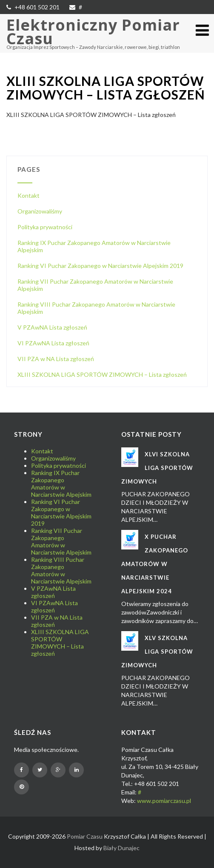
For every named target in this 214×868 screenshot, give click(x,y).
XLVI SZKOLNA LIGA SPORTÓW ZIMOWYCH (157, 468)
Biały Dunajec (121, 848)
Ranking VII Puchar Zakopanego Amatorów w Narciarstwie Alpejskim (61, 541)
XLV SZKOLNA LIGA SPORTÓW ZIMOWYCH (157, 652)
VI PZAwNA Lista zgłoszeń (53, 343)
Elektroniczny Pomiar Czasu (93, 32)
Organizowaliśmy (40, 211)
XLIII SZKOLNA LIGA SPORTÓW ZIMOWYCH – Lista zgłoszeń (102, 374)
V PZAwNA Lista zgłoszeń (52, 327)
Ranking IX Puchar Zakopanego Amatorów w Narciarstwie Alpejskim (61, 484)
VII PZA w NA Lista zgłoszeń (56, 359)
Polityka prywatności (45, 227)
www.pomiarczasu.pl (164, 801)
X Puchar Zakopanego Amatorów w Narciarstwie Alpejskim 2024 (155, 564)
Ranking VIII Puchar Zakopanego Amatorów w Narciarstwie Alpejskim (61, 570)
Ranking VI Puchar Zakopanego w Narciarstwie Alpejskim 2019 (100, 266)
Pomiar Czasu (85, 836)
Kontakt (29, 195)
